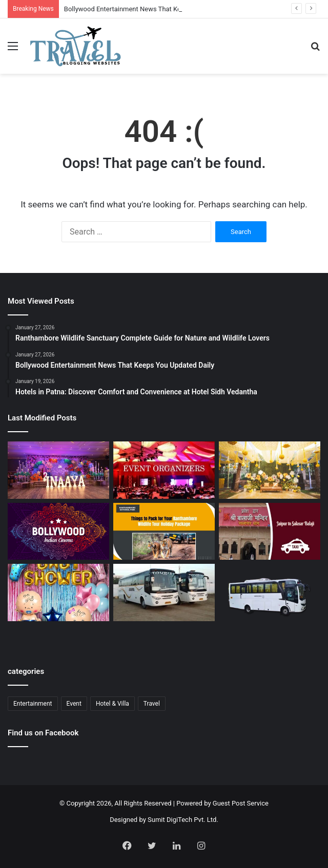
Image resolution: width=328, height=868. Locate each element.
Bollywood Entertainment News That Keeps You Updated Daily (156, 9)
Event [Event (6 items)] (74, 704)
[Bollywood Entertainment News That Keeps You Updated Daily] (58, 532)
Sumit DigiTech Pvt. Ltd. (183, 820)
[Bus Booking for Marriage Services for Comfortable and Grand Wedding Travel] (164, 592)
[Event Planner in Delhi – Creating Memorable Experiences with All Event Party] (58, 470)
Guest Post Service (241, 803)
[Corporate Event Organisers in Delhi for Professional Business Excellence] (164, 470)
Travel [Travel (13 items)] (152, 704)
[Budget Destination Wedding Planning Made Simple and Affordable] (270, 470)
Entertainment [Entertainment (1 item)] (33, 704)
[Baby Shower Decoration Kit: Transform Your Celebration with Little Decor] (58, 592)
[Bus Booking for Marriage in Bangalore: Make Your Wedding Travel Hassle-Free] (270, 598)
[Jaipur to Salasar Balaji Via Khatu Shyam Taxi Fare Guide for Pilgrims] (270, 532)
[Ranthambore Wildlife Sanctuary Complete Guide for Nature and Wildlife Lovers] (164, 532)
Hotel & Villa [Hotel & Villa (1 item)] (112, 704)
